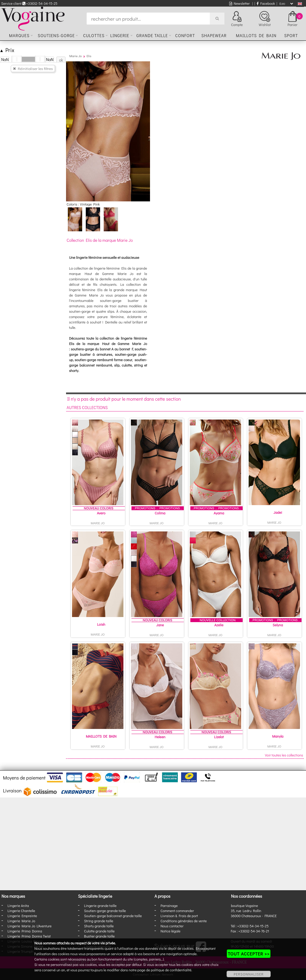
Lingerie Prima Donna (25, 931)
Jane (160, 625)
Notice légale (170, 931)
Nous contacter (172, 926)
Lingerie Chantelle (21, 911)
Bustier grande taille (99, 936)
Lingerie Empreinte (22, 916)
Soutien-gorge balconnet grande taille (113, 916)
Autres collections (87, 407)
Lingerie (120, 35)
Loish (101, 624)
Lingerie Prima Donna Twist (29, 936)
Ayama (219, 513)
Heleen (160, 737)
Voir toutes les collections (284, 755)
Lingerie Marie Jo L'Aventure (29, 926)
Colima (160, 513)
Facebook (266, 3)
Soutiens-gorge (56, 35)
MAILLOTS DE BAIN (101, 736)
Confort (185, 35)
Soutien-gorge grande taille (105, 911)
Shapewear (214, 35)
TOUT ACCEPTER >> (249, 954)
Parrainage (169, 905)
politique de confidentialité (171, 970)
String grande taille (99, 921)
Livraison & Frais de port (179, 916)
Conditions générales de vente (183, 921)
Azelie (219, 625)
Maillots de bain (256, 35)
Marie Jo (75, 56)
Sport (291, 35)
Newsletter (240, 3)
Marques (19, 35)
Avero (101, 513)
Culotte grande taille (99, 931)
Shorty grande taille (99, 926)
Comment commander (177, 911)
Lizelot (219, 737)
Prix (7, 50)
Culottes (94, 35)
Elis (89, 56)
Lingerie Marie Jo (21, 921)
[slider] (17, 59)
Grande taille (152, 35)
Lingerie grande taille (100, 905)
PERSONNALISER (249, 974)
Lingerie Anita (18, 905)
